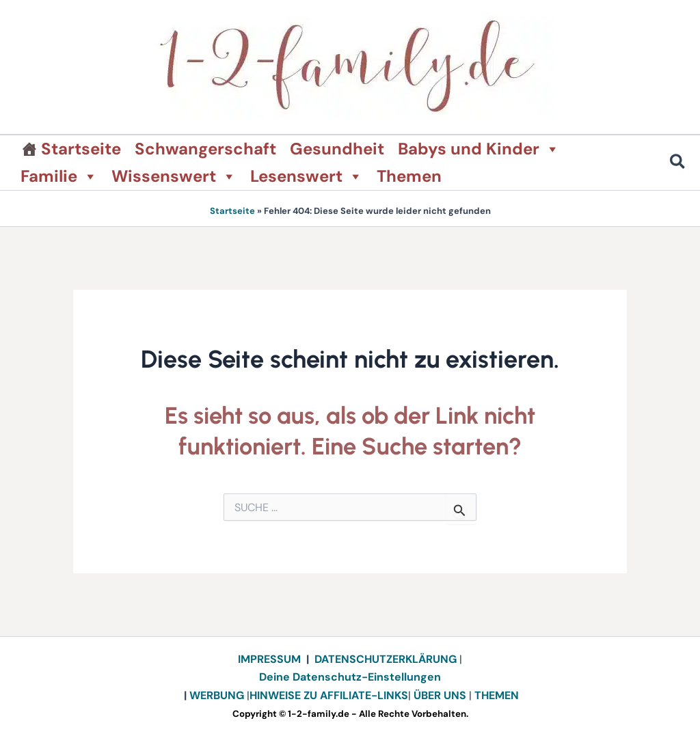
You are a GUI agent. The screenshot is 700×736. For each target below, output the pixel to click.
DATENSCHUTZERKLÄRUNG (386, 659)
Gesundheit (337, 149)
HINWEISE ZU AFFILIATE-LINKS (329, 695)
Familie (59, 176)
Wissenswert (174, 176)
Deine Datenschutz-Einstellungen (350, 677)
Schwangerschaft (205, 149)
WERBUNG (218, 695)
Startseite (81, 149)
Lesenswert (307, 176)
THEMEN (497, 695)
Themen (409, 176)
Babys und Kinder (479, 149)
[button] (678, 164)
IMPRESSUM (269, 659)
